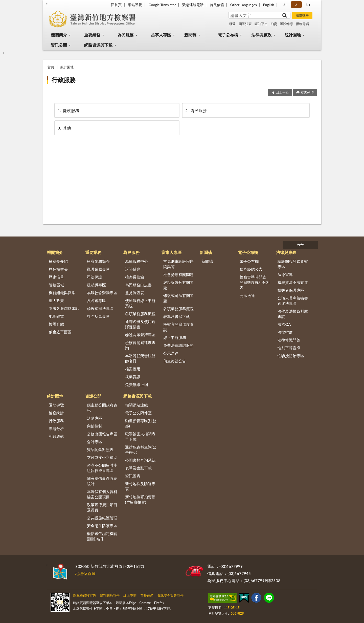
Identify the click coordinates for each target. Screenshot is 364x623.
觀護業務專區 (98, 269)
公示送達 (171, 353)
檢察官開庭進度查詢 (140, 345)
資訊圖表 (133, 476)
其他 (64, 128)
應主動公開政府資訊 (102, 408)
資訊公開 (59, 45)
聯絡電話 (302, 24)
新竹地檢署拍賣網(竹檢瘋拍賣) (140, 499)
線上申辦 (130, 595)
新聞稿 (190, 35)
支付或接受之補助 (102, 457)
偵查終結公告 (175, 361)
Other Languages (244, 5)
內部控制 (95, 426)
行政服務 (64, 80)
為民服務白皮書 (138, 285)
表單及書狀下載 (177, 316)
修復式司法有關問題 (178, 298)
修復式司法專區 (100, 308)
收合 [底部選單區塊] (300, 245)
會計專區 (95, 442)
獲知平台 (261, 24)
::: (47, 4)
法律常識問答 (289, 340)
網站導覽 (135, 5)
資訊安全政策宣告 (170, 595)
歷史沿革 (56, 277)
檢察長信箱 (135, 277)
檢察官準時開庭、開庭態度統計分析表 (255, 282)
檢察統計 (56, 413)
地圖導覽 (56, 316)
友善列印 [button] (307, 92)
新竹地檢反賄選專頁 (140, 486)
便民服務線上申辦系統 (140, 303)
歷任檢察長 (58, 269)
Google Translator (162, 5)
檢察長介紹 (58, 261)
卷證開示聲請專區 (140, 335)
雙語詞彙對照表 (100, 449)
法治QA (284, 324)
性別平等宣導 (289, 348)
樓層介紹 (56, 324)
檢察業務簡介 (98, 261)
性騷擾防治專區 (291, 356)
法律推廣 (285, 332)
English (269, 5)
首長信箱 (217, 5)
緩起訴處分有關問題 (178, 285)
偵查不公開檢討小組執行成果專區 (102, 468)
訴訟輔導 (286, 24)
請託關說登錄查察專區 (293, 264)
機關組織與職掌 (62, 293)
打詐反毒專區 (98, 316)
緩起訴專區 (96, 285)
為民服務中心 (136, 261)
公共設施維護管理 (102, 518)
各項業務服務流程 (140, 314)
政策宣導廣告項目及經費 (102, 507)
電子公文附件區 (138, 413)
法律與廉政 (261, 35)
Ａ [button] (296, 5)
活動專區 (95, 418)
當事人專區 (161, 35)
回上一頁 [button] (282, 92)
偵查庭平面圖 (60, 332)
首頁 (51, 67)
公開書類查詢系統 (140, 460)
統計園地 (293, 35)
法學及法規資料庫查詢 (293, 314)
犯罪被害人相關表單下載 (140, 436)
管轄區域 (56, 285)
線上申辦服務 (175, 337)
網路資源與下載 (98, 45)
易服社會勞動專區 (102, 293)
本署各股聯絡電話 (64, 308)
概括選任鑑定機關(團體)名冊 (102, 536)
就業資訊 (133, 377)
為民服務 (126, 35)
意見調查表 (135, 293)
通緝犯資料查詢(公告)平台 (141, 450)
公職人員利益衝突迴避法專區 (293, 301)
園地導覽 (56, 405)
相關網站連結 (136, 405)
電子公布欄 (228, 35)
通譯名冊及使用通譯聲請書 (140, 324)
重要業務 (92, 35)
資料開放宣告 (110, 595)
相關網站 (56, 436)
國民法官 (245, 24)
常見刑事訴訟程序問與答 (178, 264)
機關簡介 (59, 35)
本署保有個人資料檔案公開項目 (102, 494)
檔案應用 (133, 369)
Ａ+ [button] (308, 5)
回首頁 (116, 5)
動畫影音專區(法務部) (141, 423)
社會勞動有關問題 (178, 274)
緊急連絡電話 (193, 5)
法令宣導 (285, 274)
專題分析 (56, 428)
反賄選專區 (96, 300)
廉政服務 (68, 110)
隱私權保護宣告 (85, 595)
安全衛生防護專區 (102, 526)
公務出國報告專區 (102, 434)
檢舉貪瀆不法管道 (293, 282)
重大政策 (56, 300)
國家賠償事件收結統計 (102, 481)
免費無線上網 (136, 384)
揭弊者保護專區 (291, 290)
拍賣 (274, 24)
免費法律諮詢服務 (178, 345)
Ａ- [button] (285, 5)
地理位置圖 (85, 573)
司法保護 (95, 277)
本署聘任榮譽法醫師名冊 (140, 358)
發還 (232, 24)
